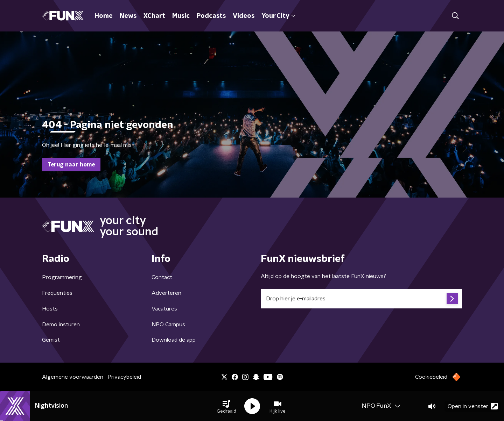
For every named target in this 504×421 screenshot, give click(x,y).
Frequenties (57, 293)
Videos (244, 16)
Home (104, 16)
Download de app (174, 340)
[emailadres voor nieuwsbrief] (361, 299)
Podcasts (211, 16)
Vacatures (164, 309)
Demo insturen (61, 324)
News (128, 16)
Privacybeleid (124, 377)
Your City (278, 16)
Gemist (51, 340)
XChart (154, 16)
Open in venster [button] (473, 406)
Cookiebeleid (431, 377)
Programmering (62, 277)
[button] (226, 406)
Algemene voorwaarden (73, 377)
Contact (162, 277)
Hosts (50, 309)
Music (181, 16)
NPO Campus (168, 324)
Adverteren (166, 293)
